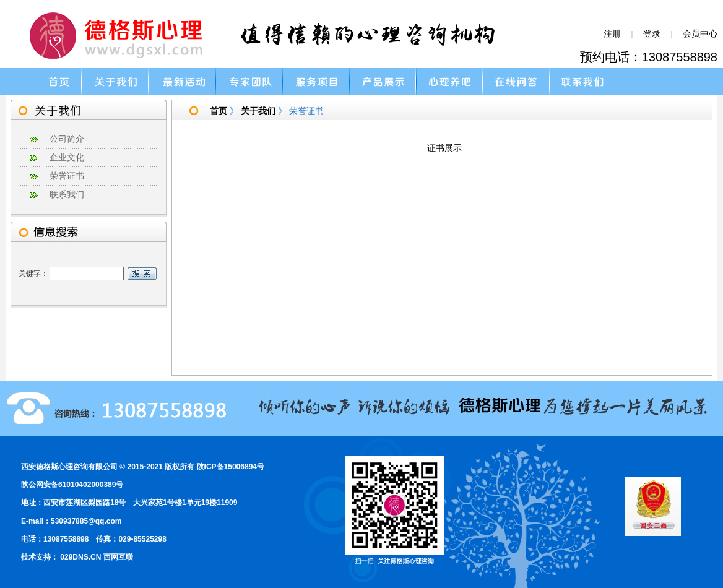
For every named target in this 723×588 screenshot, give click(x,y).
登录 (652, 33)
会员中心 (700, 33)
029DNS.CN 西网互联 (96, 557)
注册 (612, 33)
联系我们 (67, 195)
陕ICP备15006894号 (231, 467)
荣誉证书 (67, 176)
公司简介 (67, 139)
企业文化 (67, 158)
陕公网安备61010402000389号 (72, 485)
